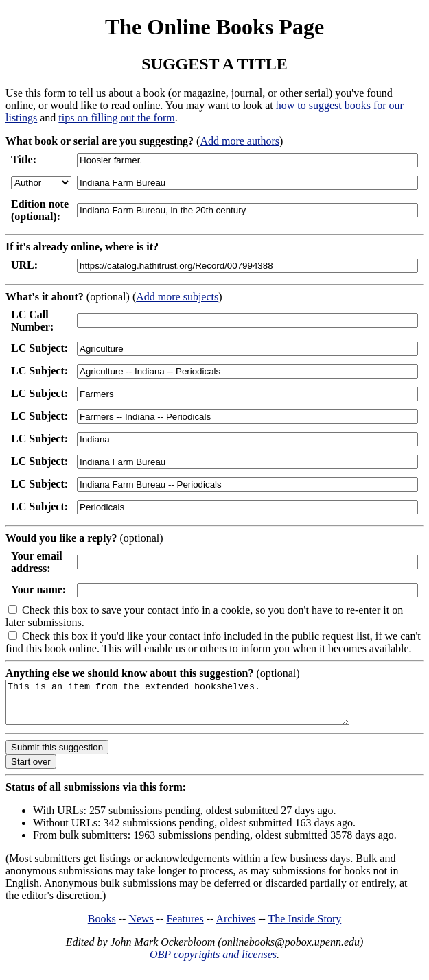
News (141, 927)
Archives (235, 927)
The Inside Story (305, 927)
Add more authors (240, 141)
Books (102, 927)
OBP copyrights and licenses (213, 963)
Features (185, 927)
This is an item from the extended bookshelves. (198, 706)
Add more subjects (177, 297)
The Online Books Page (214, 27)
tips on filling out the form (116, 118)
